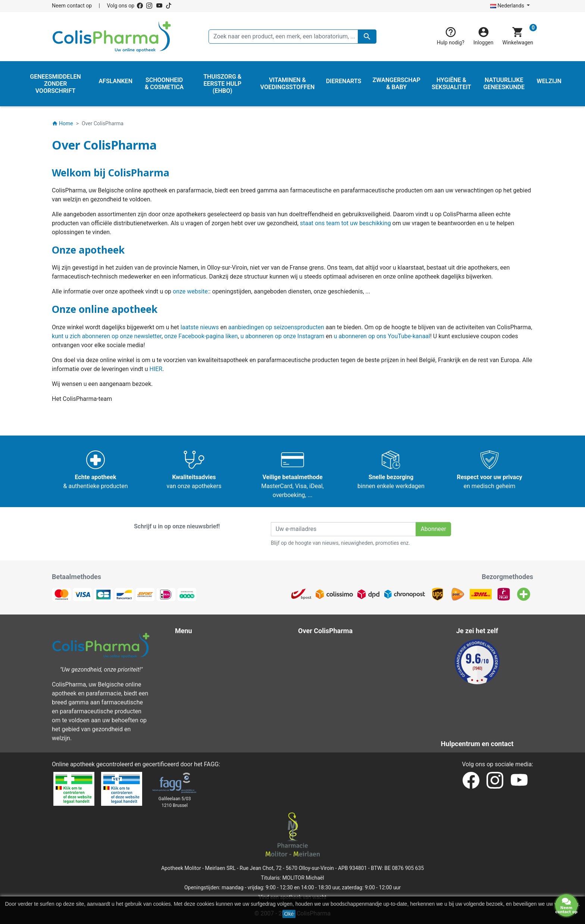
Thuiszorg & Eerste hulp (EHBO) (222, 690)
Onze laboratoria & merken (338, 726)
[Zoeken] (292, 37)
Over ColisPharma (327, 672)
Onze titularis (321, 699)
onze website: (191, 291)
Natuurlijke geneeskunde (213, 672)
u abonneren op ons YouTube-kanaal (382, 336)
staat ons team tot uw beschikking (345, 223)
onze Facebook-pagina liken (201, 336)
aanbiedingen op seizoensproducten (276, 327)
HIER (156, 369)
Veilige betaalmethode (333, 681)
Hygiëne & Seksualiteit (210, 664)
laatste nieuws (200, 327)
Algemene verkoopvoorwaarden (345, 664)
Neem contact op (72, 6)
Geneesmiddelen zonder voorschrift (227, 681)
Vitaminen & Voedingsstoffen (219, 708)
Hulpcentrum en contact (335, 690)
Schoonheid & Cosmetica (213, 646)
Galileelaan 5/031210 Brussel (175, 802)
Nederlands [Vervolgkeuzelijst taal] (508, 6)
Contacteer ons (323, 708)
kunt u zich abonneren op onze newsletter (107, 336)
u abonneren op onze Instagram (282, 336)
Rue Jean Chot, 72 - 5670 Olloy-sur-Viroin (287, 868)
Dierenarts (194, 699)
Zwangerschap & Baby (210, 655)
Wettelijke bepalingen (331, 655)
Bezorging (317, 646)
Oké (289, 914)
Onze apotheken (325, 717)
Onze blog (317, 735)
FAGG (212, 764)
